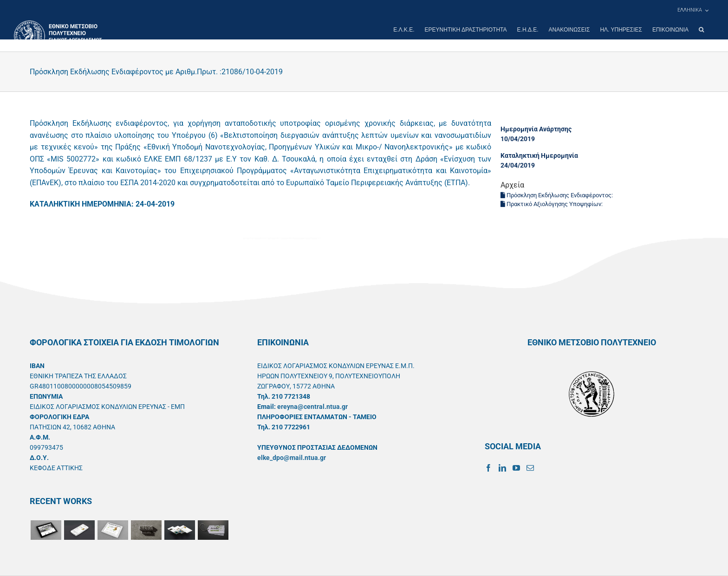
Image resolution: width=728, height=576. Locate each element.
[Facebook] (488, 468)
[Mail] (530, 468)
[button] (701, 30)
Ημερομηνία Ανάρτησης (536, 129)
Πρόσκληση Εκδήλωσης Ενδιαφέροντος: (557, 195)
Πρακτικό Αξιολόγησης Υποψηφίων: (552, 204)
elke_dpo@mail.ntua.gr (292, 458)
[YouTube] (516, 468)
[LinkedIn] (502, 468)
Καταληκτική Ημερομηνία (539, 155)
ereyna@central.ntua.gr (312, 407)
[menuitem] (693, 10)
